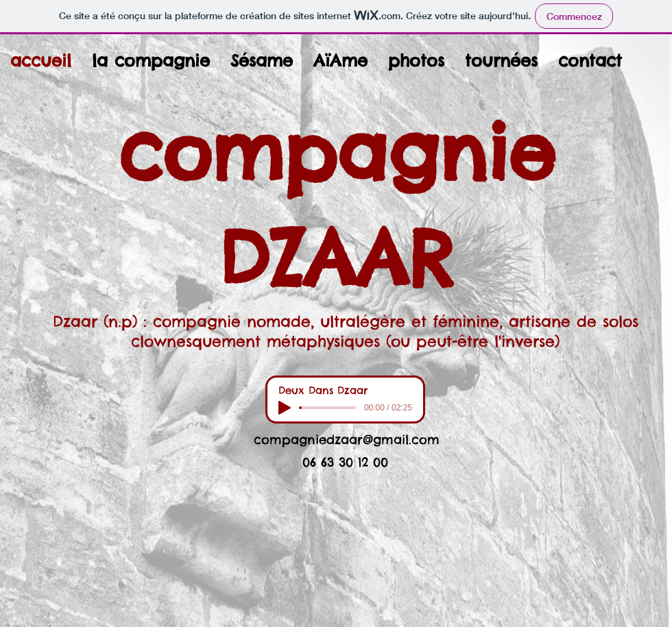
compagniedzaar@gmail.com (347, 440)
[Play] (285, 408)
